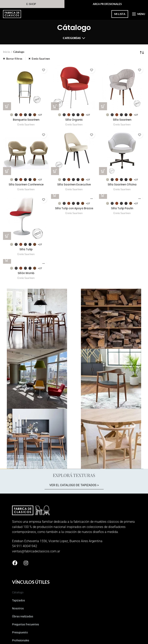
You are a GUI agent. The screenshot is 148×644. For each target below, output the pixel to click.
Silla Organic (74, 120)
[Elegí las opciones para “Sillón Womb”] (7, 260)
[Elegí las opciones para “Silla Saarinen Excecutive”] (55, 171)
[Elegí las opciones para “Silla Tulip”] (7, 236)
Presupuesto (20, 633)
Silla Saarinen (122, 120)
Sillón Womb (26, 274)
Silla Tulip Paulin (122, 209)
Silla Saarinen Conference (26, 185)
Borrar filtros (14, 59)
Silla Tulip (26, 250)
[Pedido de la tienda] (142, 52)
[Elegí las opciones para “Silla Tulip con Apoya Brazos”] (55, 195)
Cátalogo (18, 593)
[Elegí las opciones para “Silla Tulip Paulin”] (103, 195)
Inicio (7, 52)
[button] (74, 486)
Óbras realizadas (23, 617)
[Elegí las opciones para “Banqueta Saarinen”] (7, 106)
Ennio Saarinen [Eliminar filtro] (41, 59)
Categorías (72, 38)
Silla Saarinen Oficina (122, 185)
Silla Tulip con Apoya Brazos (74, 209)
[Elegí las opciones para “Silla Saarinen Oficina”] (103, 171)
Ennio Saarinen (26, 125)
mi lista (120, 14)
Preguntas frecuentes (26, 625)
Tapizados (18, 601)
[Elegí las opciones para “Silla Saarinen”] (103, 106)
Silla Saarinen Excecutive (74, 185)
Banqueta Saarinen (26, 120)
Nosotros (18, 609)
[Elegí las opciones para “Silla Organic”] (55, 106)
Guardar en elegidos (43, 70)
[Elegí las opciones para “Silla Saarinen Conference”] (7, 171)
